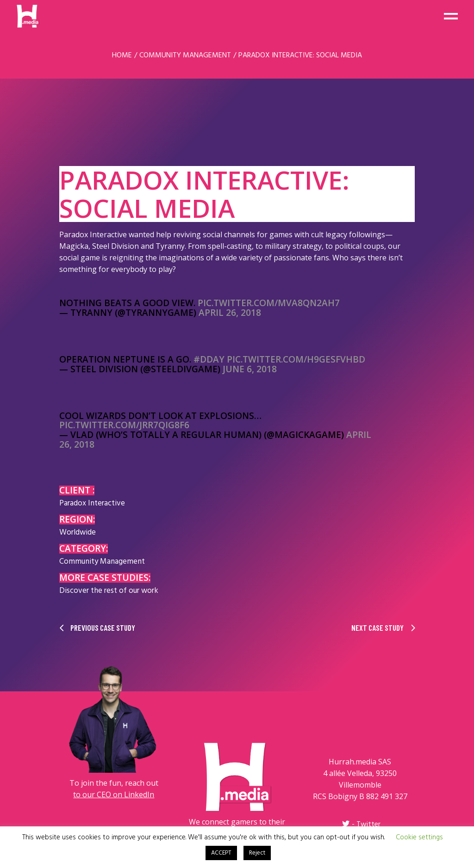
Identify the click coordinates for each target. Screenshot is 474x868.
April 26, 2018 (230, 313)
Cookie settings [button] (419, 837)
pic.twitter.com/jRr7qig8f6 (124, 425)
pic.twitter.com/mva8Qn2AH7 (269, 303)
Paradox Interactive (92, 503)
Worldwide (78, 532)
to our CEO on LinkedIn (114, 794)
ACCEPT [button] (221, 853)
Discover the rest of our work (109, 591)
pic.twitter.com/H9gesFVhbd (296, 359)
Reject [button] (257, 853)
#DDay (209, 359)
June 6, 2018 (250, 369)
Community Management (102, 562)
